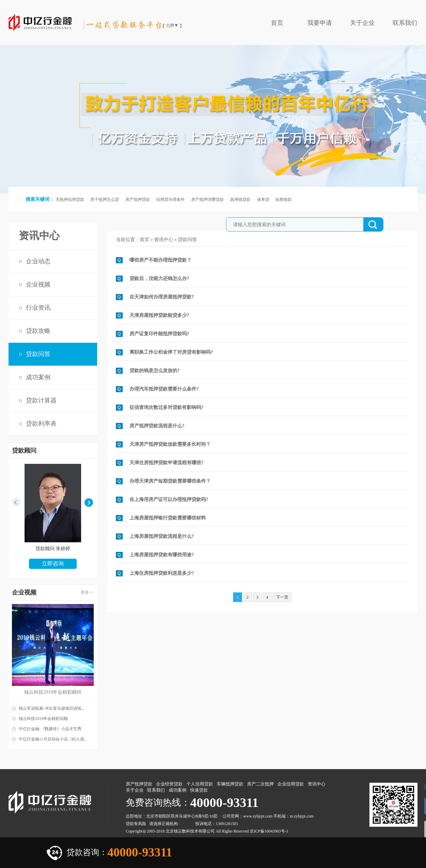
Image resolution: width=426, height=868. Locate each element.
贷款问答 (38, 354)
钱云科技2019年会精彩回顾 (43, 719)
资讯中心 (164, 240)
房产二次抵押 (260, 784)
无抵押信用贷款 (70, 200)
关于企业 (362, 23)
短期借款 (284, 200)
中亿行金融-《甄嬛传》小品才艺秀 (50, 729)
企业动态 (38, 261)
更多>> (87, 592)
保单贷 (263, 200)
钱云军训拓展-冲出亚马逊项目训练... (52, 708)
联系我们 (405, 23)
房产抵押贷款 (138, 200)
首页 (277, 23)
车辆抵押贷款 (230, 784)
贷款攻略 (38, 331)
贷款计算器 (41, 400)
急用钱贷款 (240, 200)
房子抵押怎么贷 (105, 200)
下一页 (282, 597)
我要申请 (320, 23)
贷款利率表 (41, 424)
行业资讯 (38, 308)
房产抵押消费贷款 (208, 200)
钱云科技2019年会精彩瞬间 (53, 692)
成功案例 (38, 377)
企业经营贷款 (169, 784)
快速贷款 (199, 790)
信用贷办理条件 (170, 200)
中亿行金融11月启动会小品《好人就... (53, 739)
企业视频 (38, 284)
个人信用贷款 (200, 784)
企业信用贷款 (291, 784)
